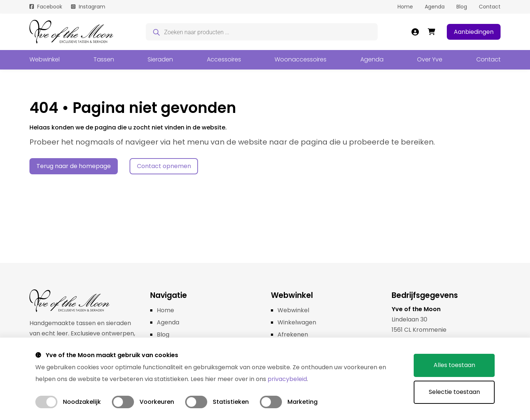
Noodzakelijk (82, 402)
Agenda (435, 7)
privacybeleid (287, 379)
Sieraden (160, 59)
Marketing (303, 402)
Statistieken (231, 402)
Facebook (50, 7)
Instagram (92, 7)
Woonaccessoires (301, 59)
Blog (462, 7)
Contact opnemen (164, 166)
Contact (490, 7)
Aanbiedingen (474, 32)
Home (405, 7)
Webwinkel (45, 59)
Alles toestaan (454, 365)
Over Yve (430, 59)
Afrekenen (293, 334)
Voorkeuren (157, 402)
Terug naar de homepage (74, 166)
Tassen (104, 59)
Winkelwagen (297, 322)
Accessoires (224, 59)
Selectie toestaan (454, 392)
